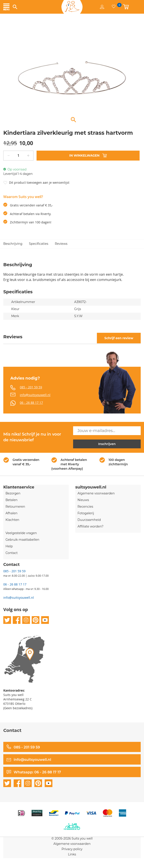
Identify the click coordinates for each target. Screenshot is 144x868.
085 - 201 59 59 (31, 387)
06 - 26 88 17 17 (31, 403)
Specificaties (39, 244)
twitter (7, 620)
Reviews (61, 244)
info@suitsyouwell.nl (35, 395)
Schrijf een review (119, 338)
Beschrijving (13, 244)
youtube (45, 620)
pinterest (36, 620)
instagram (26, 620)
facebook (17, 620)
